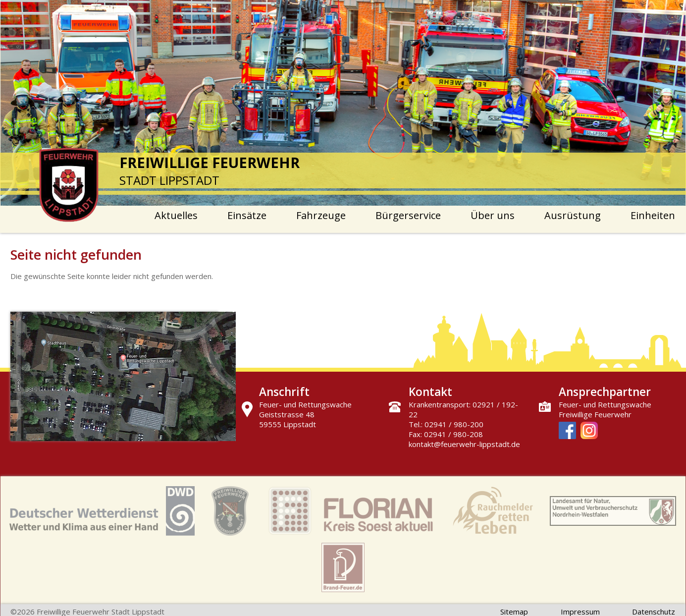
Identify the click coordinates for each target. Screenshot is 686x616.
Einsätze (247, 215)
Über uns (493, 215)
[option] (343, 103)
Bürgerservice (408, 215)
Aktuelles (176, 215)
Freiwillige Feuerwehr (595, 414)
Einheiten (653, 215)
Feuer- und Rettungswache (605, 404)
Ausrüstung (573, 215)
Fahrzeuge (321, 215)
